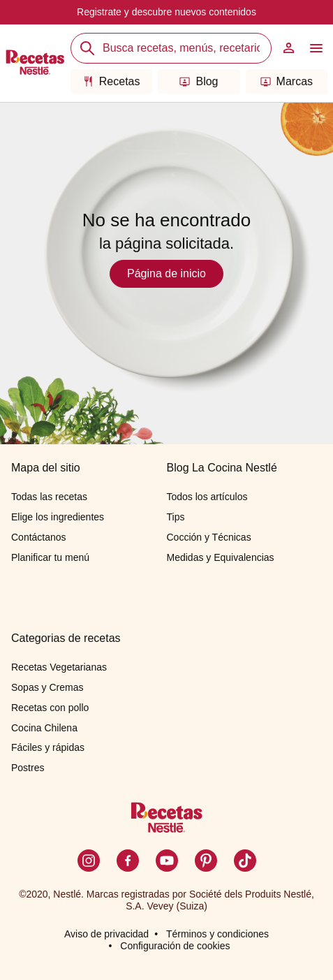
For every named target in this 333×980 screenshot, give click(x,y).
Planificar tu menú (50, 557)
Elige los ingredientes (58, 517)
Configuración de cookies (175, 946)
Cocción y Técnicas (209, 537)
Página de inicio (166, 273)
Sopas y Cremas (47, 687)
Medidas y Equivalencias (221, 557)
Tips (176, 517)
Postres (28, 768)
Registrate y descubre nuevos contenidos (166, 12)
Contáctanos (39, 537)
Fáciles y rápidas (48, 747)
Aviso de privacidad (106, 934)
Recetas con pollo (50, 708)
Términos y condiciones (217, 934)
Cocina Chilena (44, 728)
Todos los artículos (207, 497)
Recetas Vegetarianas (59, 667)
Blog (199, 81)
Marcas (287, 81)
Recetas (112, 81)
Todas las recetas (49, 497)
